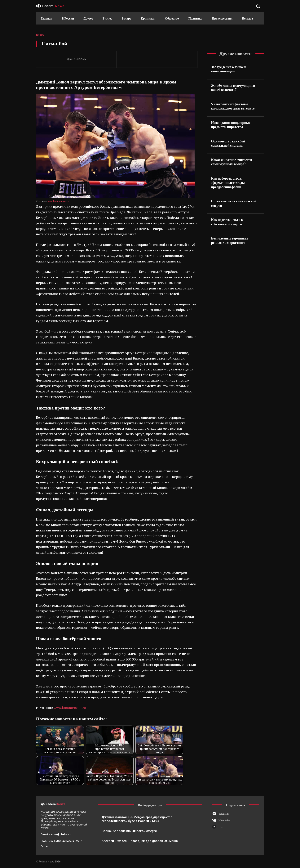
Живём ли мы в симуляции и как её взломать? (233, 88)
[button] (258, 6)
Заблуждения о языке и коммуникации (229, 69)
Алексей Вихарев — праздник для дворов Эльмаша (140, 841)
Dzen (221, 827)
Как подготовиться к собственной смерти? (227, 222)
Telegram (224, 814)
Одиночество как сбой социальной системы (228, 143)
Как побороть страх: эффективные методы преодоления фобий (228, 183)
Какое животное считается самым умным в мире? (232, 162)
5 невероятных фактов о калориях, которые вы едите (233, 106)
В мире (40, 35)
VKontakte (224, 820)
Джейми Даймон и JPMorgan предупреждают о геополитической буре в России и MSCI (137, 819)
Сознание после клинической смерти (129, 831)
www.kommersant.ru (58, 201)
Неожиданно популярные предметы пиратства (231, 125)
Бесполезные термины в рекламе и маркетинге (230, 240)
